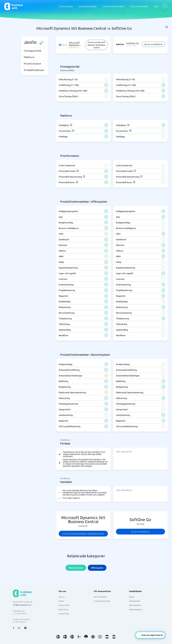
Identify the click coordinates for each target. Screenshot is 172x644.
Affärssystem (97, 568)
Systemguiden (135, 601)
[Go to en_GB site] (93, 637)
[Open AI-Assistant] (150, 635)
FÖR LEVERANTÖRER (139, 6)
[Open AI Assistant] (25, 628)
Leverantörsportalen (102, 601)
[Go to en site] (100, 637)
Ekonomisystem (76, 568)
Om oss (62, 597)
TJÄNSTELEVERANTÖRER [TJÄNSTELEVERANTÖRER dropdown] (113, 6)
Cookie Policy (64, 614)
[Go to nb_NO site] (72, 637)
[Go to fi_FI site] (79, 637)
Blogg (132, 597)
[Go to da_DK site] (65, 637)
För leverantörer (100, 597)
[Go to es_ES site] (114, 637)
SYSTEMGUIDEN (66, 6)
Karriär (61, 601)
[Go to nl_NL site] (107, 637)
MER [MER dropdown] (156, 6)
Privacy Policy (64, 605)
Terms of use (64, 609)
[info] (167, 27)
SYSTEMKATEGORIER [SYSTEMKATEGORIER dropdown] (88, 6)
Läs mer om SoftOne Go (153, 44)
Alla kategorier (135, 605)
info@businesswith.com (22, 605)
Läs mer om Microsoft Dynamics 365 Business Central (96, 45)
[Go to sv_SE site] (58, 637)
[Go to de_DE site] (86, 637)
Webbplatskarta (136, 609)
